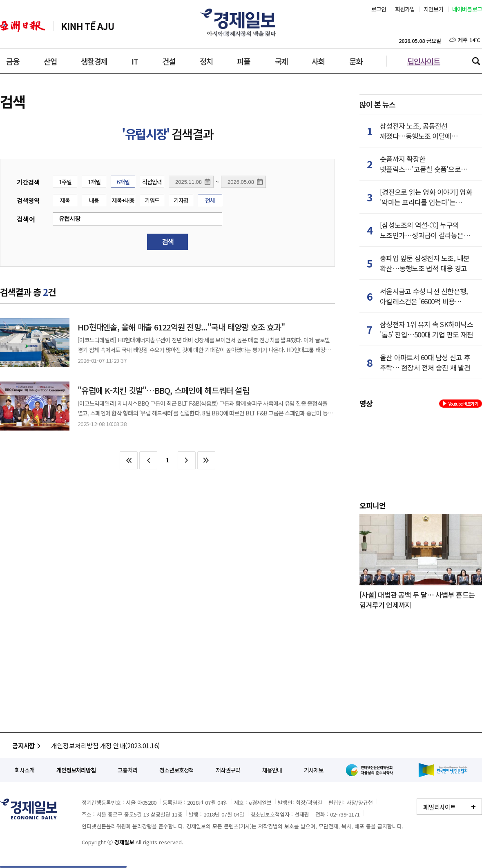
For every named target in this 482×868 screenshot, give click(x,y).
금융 (13, 61)
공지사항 (28, 745)
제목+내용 (123, 200)
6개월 (123, 182)
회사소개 (25, 770)
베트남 (88, 26)
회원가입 (405, 9)
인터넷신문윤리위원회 (371, 770)
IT (135, 61)
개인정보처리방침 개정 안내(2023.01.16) (105, 745)
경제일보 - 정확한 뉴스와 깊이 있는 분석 (29, 809)
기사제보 (314, 770)
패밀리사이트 (440, 807)
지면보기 (434, 9)
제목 (65, 200)
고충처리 (127, 770)
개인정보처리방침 (76, 770)
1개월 (94, 182)
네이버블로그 (467, 9)
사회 (318, 61)
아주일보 (23, 26)
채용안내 (272, 770)
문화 (356, 61)
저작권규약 (228, 770)
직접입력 (152, 182)
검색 (476, 61)
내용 (94, 200)
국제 (281, 61)
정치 (206, 61)
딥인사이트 (424, 61)
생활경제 (94, 61)
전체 (210, 200)
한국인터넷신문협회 (443, 770)
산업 (50, 61)
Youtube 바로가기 (461, 404)
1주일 (65, 182)
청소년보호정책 (176, 770)
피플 (243, 61)
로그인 (379, 9)
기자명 (181, 200)
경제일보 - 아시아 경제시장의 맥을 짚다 (241, 22)
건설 (169, 61)
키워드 (152, 200)
